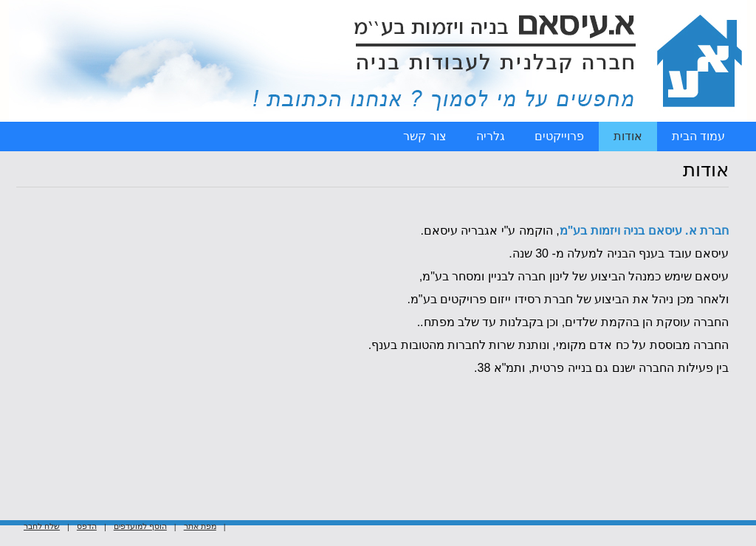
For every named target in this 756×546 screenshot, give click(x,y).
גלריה (491, 136)
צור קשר (425, 136)
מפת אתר (200, 511)
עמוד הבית (698, 136)
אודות (628, 136)
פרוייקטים (559, 136)
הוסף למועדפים (140, 511)
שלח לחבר (42, 511)
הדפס (87, 511)
